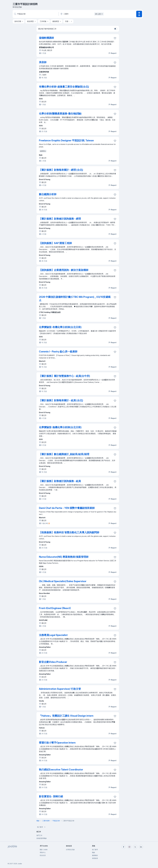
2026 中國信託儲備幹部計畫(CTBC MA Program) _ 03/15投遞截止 (75, 299)
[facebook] (124, 847)
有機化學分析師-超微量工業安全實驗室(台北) (64, 87)
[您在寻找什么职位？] (35, 14)
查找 (139, 14)
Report (112, 53)
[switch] (116, 29)
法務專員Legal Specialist (53, 635)
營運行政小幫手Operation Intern (57, 743)
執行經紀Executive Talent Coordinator (61, 770)
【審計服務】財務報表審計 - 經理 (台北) (61, 170)
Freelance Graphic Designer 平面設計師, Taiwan (66, 140)
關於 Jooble (44, 850)
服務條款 (95, 855)
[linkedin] (141, 847)
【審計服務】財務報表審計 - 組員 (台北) (61, 400)
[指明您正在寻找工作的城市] (82, 14)
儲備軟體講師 (46, 38)
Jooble (20, 864)
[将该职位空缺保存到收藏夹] (115, 38)
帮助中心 (43, 852)
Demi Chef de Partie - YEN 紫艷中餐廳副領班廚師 (67, 508)
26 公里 (99, 14)
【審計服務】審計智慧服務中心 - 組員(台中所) (64, 376)
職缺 (94, 852)
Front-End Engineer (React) (55, 608)
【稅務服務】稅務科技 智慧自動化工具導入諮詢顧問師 (69, 532)
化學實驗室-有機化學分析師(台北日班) (60, 327)
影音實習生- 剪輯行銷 (51, 796)
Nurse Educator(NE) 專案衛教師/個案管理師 (64, 557)
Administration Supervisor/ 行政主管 (60, 689)
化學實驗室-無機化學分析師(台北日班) (60, 427)
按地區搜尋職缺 (42, 838)
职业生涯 (43, 855)
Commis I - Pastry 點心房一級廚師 (58, 352)
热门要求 (41, 827)
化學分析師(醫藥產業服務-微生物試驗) (60, 114)
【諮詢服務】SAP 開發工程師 (55, 243)
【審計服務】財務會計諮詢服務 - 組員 (60, 481)
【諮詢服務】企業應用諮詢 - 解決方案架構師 (64, 270)
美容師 (43, 62)
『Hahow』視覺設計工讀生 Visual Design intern (66, 716)
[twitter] (135, 847)
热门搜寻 (95, 850)
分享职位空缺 (70, 850)
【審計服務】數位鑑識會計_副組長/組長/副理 (64, 454)
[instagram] (129, 847)
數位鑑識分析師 (48, 194)
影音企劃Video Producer (53, 662)
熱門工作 (39, 835)
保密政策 (95, 858)
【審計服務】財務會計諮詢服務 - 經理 (60, 219)
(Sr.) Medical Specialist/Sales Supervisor (63, 581)
